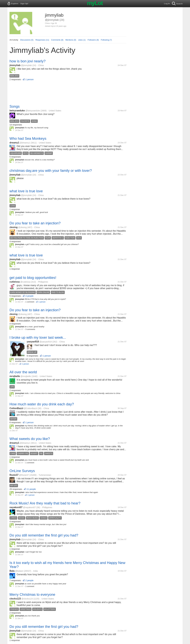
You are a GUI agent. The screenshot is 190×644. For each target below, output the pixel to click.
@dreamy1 (25, 143)
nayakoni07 (16, 507)
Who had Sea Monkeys (28, 138)
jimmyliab (15, 65)
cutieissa (15, 282)
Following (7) (106, 40)
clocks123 (15, 599)
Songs (15, 106)
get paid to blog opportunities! (33, 278)
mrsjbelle (15, 376)
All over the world (23, 372)
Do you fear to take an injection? (35, 223)
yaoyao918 (33, 342)
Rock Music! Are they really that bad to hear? (45, 503)
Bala (12, 571)
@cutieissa (25, 282)
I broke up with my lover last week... (38, 337)
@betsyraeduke (33, 111)
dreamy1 (14, 143)
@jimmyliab (26, 65)
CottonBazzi (16, 408)
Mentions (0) (71, 40)
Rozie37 (14, 475)
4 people (30, 296)
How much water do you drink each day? (42, 404)
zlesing (14, 227)
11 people (31, 489)
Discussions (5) (27, 40)
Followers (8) (93, 40)
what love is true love (26, 191)
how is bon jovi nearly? (28, 61)
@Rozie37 (24, 475)
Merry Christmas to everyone (32, 594)
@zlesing (22, 227)
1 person (30, 79)
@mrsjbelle (26, 376)
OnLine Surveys (22, 471)
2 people (30, 580)
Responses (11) (42, 40)
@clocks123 (27, 599)
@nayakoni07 (29, 507)
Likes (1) (82, 40)
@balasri (19, 571)
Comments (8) (57, 40)
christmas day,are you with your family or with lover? (51, 171)
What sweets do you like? (30, 439)
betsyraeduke (17, 111)
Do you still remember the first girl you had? (44, 535)
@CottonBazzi (30, 408)
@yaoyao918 (46, 342)
